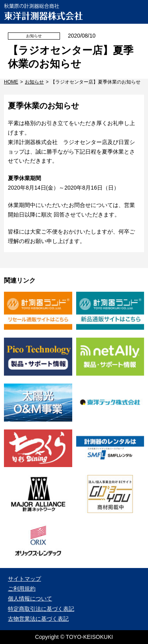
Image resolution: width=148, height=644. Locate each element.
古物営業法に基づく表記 (38, 619)
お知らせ (34, 82)
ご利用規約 (22, 589)
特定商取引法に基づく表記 (41, 609)
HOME (11, 82)
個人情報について (30, 598)
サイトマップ (24, 579)
